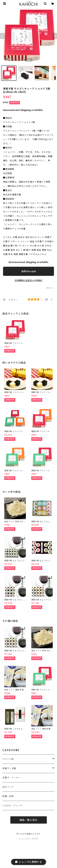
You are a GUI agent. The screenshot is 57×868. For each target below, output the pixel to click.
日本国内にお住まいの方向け (29, 280)
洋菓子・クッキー (11, 778)
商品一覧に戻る (29, 820)
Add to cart (28, 271)
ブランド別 (8, 759)
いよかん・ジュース (12, 806)
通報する (50, 288)
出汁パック (8, 787)
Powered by (28, 839)
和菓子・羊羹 (9, 768)
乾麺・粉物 (8, 796)
